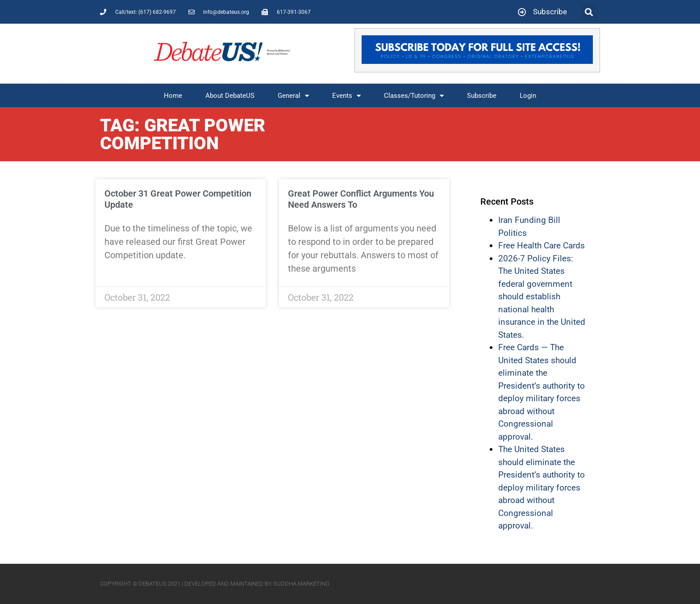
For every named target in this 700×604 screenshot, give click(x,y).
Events (346, 96)
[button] (589, 12)
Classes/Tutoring (414, 96)
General (293, 96)
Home (173, 96)
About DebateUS (230, 96)
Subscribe (482, 96)
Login (528, 96)
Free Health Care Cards (542, 245)
